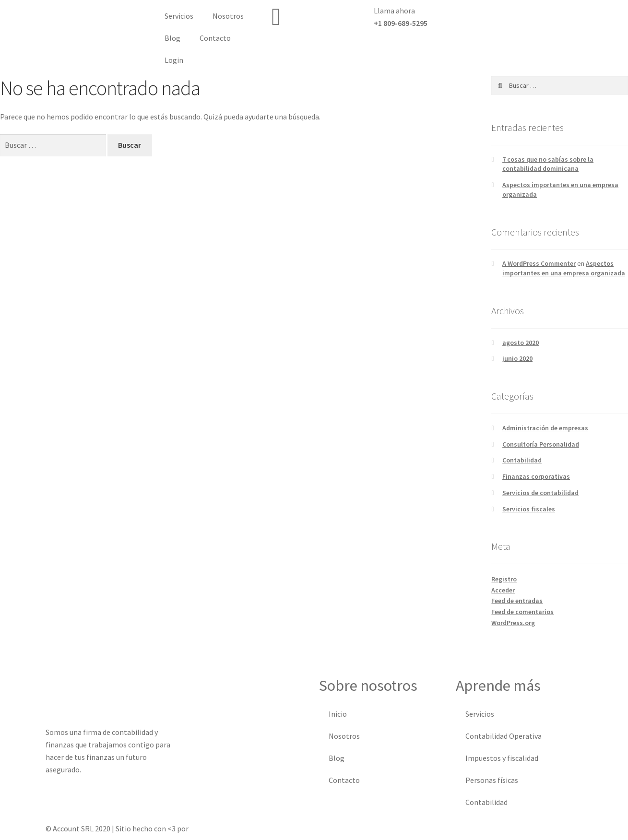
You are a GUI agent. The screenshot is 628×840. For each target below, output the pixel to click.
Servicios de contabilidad (540, 493)
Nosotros (228, 16)
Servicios (179, 16)
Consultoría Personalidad (541, 444)
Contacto (215, 38)
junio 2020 (517, 358)
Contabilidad (522, 460)
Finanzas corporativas (536, 476)
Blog (172, 38)
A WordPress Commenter (539, 263)
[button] (549, 14)
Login (174, 60)
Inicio (338, 714)
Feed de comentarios (522, 612)
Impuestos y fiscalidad (502, 758)
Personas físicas (492, 780)
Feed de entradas (517, 601)
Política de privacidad (441, 828)
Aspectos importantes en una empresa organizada (564, 268)
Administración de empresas (545, 428)
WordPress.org (513, 623)
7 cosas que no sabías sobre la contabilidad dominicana (548, 164)
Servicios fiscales (529, 509)
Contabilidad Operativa (504, 736)
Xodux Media (210, 828)
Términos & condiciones (358, 828)
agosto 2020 (521, 343)
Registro (504, 579)
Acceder (503, 590)
